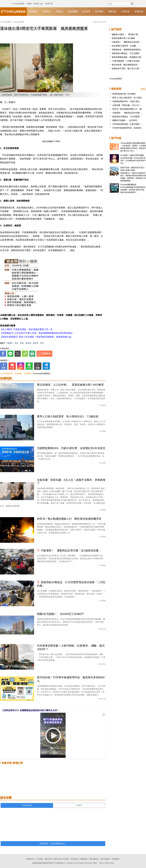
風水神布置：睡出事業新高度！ (125, 65)
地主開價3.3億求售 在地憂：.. (125, 46)
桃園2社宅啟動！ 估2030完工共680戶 (60, 614)
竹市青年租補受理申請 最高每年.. (127, 128)
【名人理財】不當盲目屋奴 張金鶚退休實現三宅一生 (26, 329)
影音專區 (99, 12)
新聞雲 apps (39, 1)
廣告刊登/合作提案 (61, 859)
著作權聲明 (105, 859)
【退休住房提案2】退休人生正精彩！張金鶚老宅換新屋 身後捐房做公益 (36, 337)
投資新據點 (73, 12)
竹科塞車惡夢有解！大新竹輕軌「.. (127, 124)
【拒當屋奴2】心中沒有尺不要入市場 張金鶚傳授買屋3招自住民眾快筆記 (36, 333)
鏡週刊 (10, 343)
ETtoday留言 (27, 805)
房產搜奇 (47, 12)
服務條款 (84, 859)
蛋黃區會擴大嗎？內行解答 (123, 38)
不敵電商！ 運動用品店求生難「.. (127, 42)
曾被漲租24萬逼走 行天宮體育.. (126, 53)
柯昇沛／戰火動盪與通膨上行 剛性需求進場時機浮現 (69, 519)
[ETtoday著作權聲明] (41, 373)
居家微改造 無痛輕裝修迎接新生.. (127, 50)
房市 (42, 343)
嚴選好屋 (139, 12)
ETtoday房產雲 (13, 12)
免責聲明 (116, 859)
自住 (16, 343)
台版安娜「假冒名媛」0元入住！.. (127, 105)
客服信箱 (75, 859)
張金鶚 (28, 343)
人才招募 (39, 859)
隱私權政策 (94, 859)
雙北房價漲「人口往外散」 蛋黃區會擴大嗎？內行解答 (70, 385)
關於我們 (48, 859)
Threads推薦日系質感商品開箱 (133, 143)
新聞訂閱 (49, 1)
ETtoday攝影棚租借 (128, 185)
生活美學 (86, 12)
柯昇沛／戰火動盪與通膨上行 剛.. (127, 109)
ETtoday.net (71, 863)
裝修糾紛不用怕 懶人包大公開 (125, 69)
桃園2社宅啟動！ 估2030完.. (125, 120)
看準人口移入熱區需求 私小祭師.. (127, 98)
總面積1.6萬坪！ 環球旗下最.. (125, 34)
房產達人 (60, 12)
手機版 (29, 1)
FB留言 (79, 805)
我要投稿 (30, 859)
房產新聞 (33, 12)
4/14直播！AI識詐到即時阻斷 (132, 155)
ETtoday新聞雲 (18, 1)
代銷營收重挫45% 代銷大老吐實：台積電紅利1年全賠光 (71, 448)
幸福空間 (126, 12)
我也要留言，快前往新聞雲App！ (53, 844)
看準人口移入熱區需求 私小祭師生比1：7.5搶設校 (68, 416)
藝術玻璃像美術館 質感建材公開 (126, 57)
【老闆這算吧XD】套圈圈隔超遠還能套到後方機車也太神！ (30, 710)
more (143, 89)
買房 (22, 343)
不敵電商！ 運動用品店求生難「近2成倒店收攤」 (71, 551)
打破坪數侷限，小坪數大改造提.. (126, 61)
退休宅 (36, 343)
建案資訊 (113, 12)
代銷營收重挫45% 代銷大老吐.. (126, 101)
